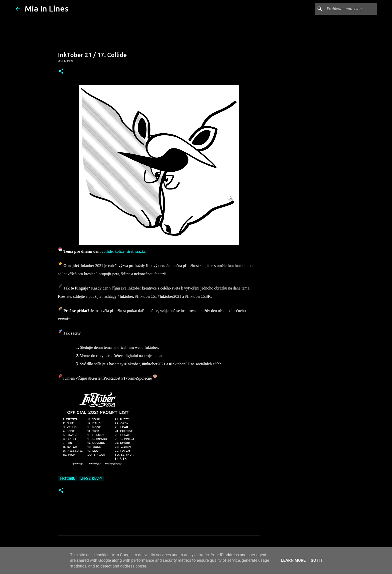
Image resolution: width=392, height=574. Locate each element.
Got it (317, 560)
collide (107, 251)
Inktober (67, 479)
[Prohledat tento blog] (351, 9)
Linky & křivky (91, 479)
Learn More (293, 560)
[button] (61, 71)
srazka (140, 251)
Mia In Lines (47, 9)
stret (130, 251)
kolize (120, 251)
